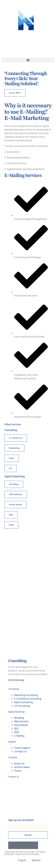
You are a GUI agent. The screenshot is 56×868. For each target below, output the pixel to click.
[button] (28, 60)
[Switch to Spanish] (35, 860)
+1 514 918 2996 (30, 786)
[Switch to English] (21, 860)
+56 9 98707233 (30, 783)
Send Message (16, 680)
